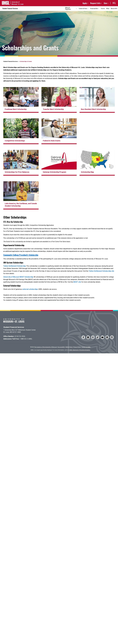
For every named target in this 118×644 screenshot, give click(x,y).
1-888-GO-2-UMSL (26, 339)
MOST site (77, 282)
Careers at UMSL (86, 347)
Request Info (95, 3)
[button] (114, 3)
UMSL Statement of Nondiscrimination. (80, 350)
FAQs (108, 9)
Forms (103, 9)
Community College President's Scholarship (21, 255)
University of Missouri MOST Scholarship (18, 277)
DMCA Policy (69, 347)
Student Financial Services (10, 8)
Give (105, 3)
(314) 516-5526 (20, 336)
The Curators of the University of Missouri (46, 347)
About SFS (114, 9)
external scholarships (30, 289)
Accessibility (61, 347)
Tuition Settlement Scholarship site (101, 271)
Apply (85, 3)
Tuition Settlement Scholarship (14, 266)
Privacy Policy (77, 347)
